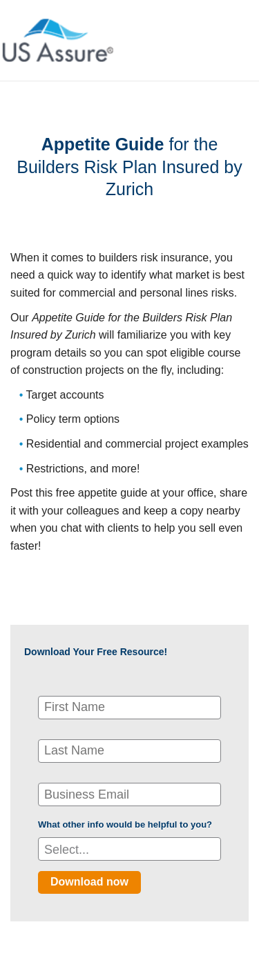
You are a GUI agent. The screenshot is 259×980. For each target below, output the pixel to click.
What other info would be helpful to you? (125, 824)
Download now (89, 882)
